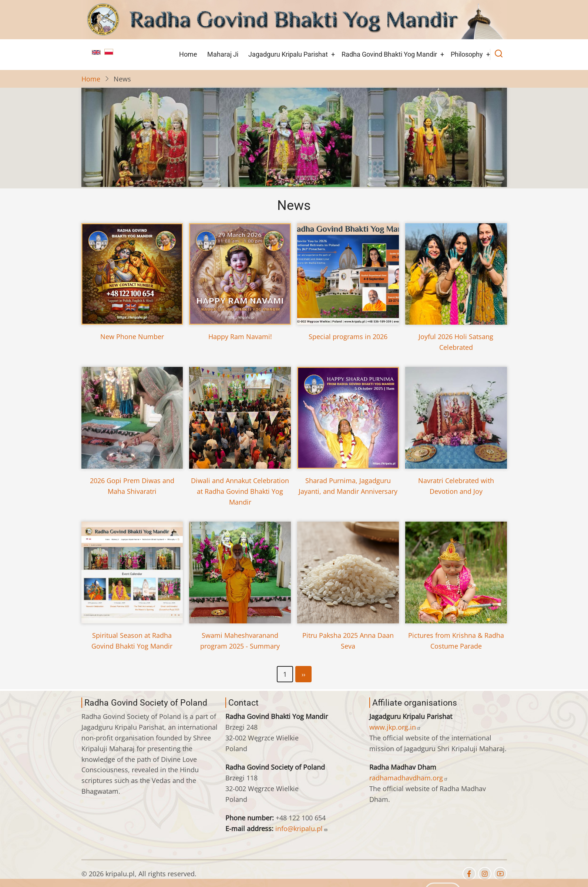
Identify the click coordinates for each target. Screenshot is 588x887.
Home (188, 54)
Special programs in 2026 (348, 337)
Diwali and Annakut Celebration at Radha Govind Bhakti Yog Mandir (240, 491)
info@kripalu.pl (302, 829)
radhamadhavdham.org (409, 778)
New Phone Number (132, 337)
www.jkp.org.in (395, 727)
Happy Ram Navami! (240, 337)
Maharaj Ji (223, 54)
